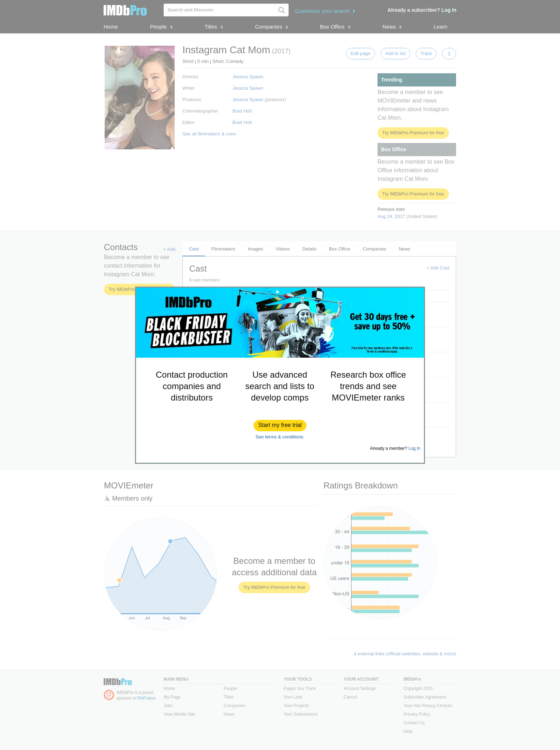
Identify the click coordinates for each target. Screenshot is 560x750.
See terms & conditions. (280, 437)
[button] (280, 426)
